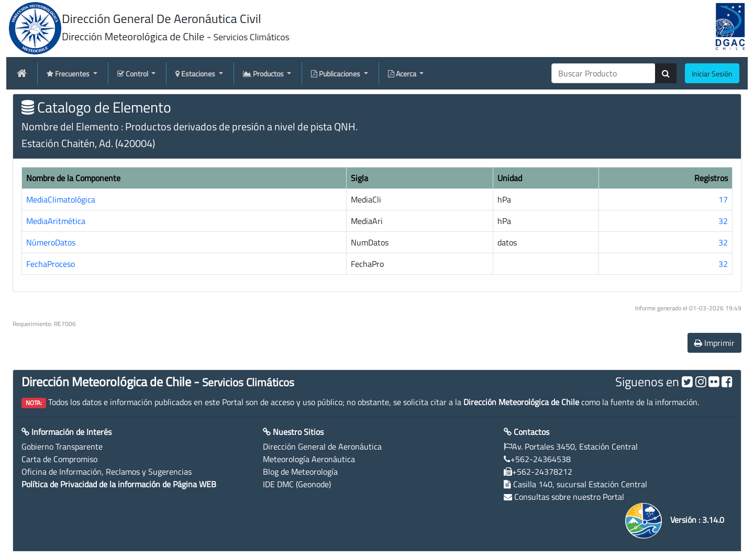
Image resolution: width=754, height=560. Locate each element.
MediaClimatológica (61, 199)
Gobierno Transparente (62, 446)
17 (723, 199)
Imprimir (714, 343)
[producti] (603, 73)
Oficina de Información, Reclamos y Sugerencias (107, 472)
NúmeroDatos (51, 242)
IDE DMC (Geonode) (297, 484)
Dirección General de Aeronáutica (322, 446)
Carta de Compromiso (59, 459)
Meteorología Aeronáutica (309, 459)
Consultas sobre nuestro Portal (569, 497)
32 (723, 221)
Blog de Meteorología (300, 472)
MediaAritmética (56, 221)
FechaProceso (51, 264)
